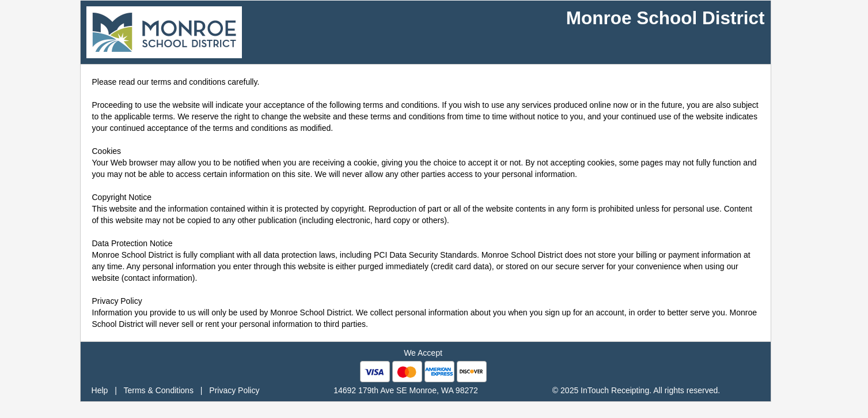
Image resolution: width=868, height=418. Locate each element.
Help (100, 390)
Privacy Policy (234, 390)
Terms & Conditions (159, 390)
